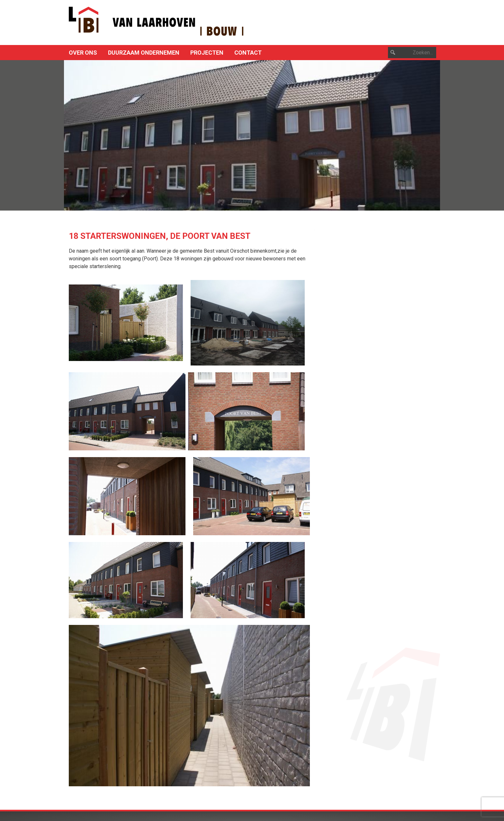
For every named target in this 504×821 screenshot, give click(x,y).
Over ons (83, 53)
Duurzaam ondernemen (144, 53)
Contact (248, 53)
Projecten (207, 53)
